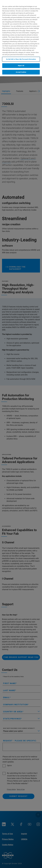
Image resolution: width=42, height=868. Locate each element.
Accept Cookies (21, 72)
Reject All (21, 66)
